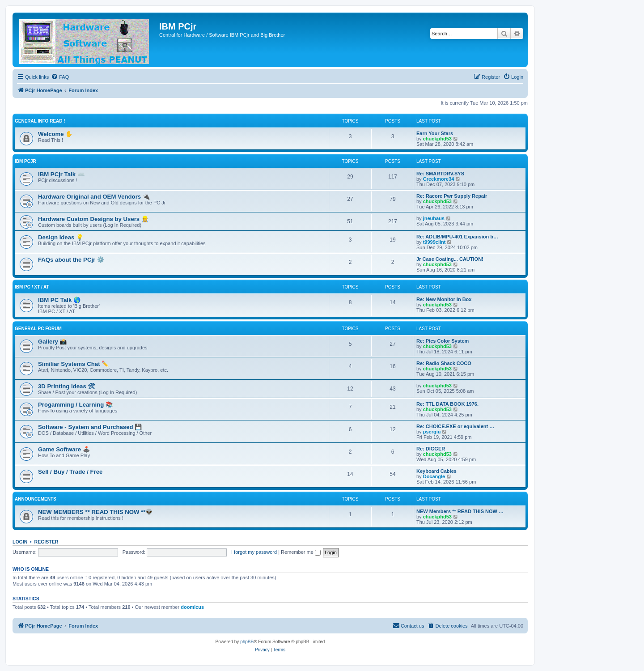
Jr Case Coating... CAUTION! (450, 259)
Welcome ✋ (55, 134)
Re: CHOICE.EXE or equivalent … (455, 426)
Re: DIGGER (431, 449)
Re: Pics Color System (443, 341)
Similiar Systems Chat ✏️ (73, 364)
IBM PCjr (25, 161)
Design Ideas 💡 (61, 237)
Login (20, 542)
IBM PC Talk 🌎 (59, 300)
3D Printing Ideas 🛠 (67, 386)
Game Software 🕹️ (64, 449)
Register (47, 542)
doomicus (192, 607)
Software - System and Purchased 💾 (90, 427)
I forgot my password (254, 552)
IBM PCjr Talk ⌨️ (61, 174)
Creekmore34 (439, 179)
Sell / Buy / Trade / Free (70, 472)
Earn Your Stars (435, 133)
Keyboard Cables (436, 471)
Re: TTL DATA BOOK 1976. (447, 404)
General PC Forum (38, 329)
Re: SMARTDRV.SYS (440, 174)
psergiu (432, 432)
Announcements (36, 499)
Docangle (434, 476)
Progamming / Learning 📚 (75, 405)
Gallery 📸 (52, 342)
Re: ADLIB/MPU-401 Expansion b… (457, 237)
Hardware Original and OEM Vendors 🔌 (94, 197)
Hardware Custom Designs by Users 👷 (93, 219)
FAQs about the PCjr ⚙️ (71, 260)
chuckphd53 (437, 139)
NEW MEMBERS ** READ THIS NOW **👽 (95, 512)
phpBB (247, 642)
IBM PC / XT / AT (32, 287)
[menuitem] (60, 77)
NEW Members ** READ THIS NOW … (460, 511)
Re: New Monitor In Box (444, 299)
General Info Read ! (40, 121)
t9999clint (434, 242)
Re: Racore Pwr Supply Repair (452, 196)
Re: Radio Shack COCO (444, 363)
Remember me (301, 552)
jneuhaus (434, 218)
